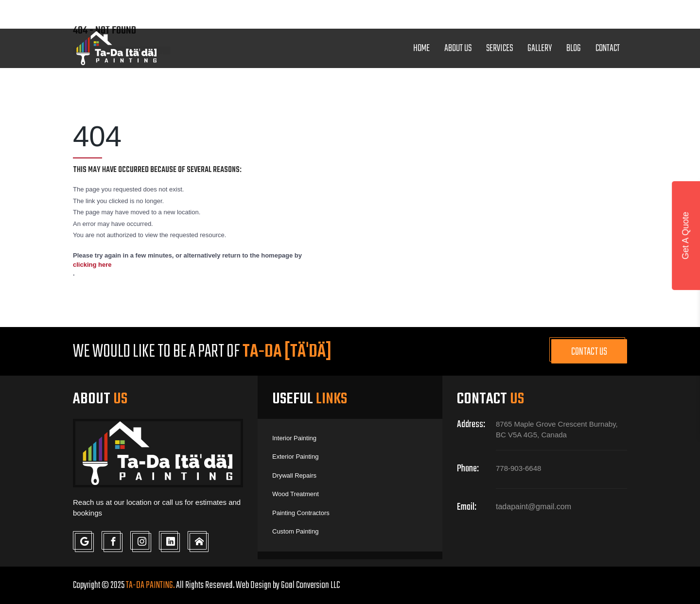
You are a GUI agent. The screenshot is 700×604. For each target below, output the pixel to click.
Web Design (254, 585)
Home (421, 48)
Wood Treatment (296, 494)
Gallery (540, 48)
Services (499, 48)
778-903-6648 (324, 14)
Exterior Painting (295, 457)
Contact (608, 48)
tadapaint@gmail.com (429, 13)
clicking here (92, 265)
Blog (574, 48)
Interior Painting (294, 438)
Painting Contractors (301, 513)
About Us (458, 48)
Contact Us (589, 352)
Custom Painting (295, 531)
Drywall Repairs (294, 475)
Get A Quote (685, 236)
